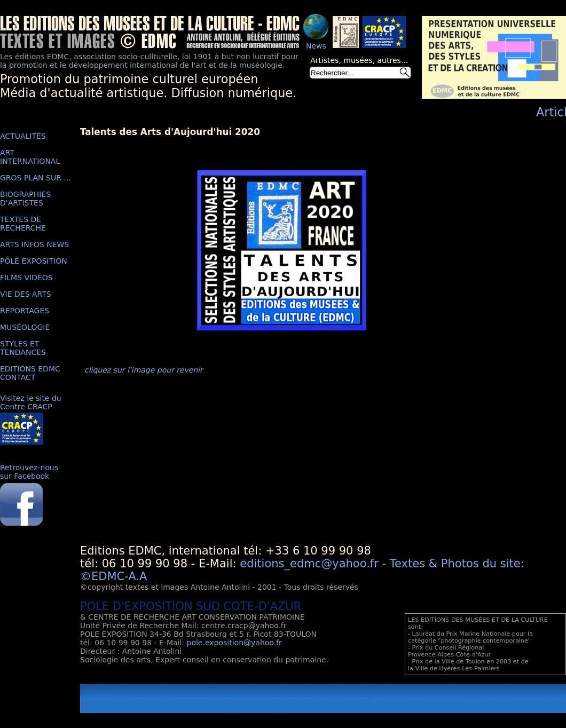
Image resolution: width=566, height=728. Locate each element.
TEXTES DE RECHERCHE (23, 224)
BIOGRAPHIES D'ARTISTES (25, 199)
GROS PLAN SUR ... (36, 178)
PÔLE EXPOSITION (34, 261)
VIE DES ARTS (26, 294)
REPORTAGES (25, 311)
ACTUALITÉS (23, 136)
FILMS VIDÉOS (26, 278)
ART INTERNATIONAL (30, 157)
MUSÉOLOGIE (25, 327)
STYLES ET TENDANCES (23, 348)
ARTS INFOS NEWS (34, 244)
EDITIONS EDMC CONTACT (30, 373)
